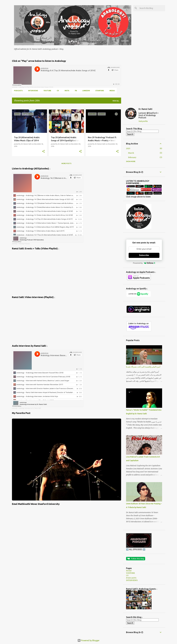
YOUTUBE (47, 91)
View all (116, 101)
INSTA (67, 91)
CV (58, 91)
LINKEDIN (86, 91)
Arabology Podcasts (24, 244)
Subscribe (144, 255)
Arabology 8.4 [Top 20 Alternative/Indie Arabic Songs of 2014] (36, 87)
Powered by (144, 263)
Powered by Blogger (88, 640)
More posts (66, 163)
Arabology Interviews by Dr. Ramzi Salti (30, 408)
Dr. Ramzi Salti (145, 109)
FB (76, 91)
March (131, 153)
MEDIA (112, 91)
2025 (128, 148)
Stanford (100, 91)
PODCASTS (18, 91)
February (132, 157)
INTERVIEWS (33, 91)
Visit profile (143, 121)
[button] (43, 151)
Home (129, 571)
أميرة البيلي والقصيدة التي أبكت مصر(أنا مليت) (143, 367)
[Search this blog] (152, 8)
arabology (15, 87)
